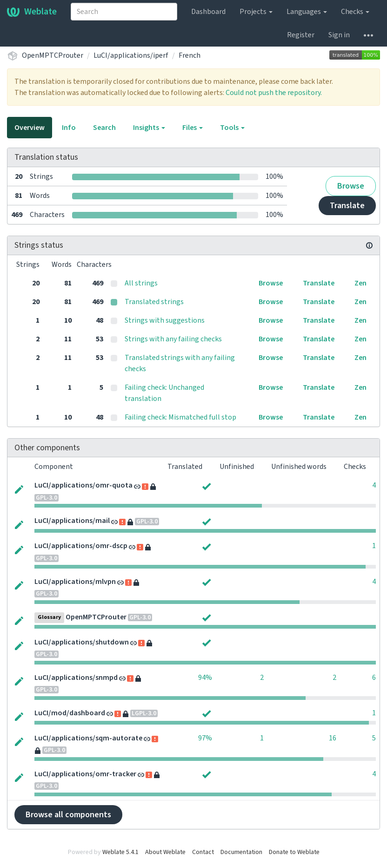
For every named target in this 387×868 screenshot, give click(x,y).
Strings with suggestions (165, 320)
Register (301, 35)
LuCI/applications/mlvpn (75, 582)
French (190, 55)
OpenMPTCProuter (53, 55)
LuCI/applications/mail (72, 521)
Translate (347, 206)
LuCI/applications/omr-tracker (85, 774)
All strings (141, 283)
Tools (232, 128)
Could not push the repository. (274, 93)
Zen (360, 283)
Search (104, 128)
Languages (307, 12)
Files (193, 128)
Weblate (32, 12)
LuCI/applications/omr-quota (83, 485)
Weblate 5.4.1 (120, 852)
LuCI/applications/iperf (131, 55)
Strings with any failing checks (173, 339)
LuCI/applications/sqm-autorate (88, 738)
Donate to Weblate (294, 852)
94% (205, 678)
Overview (30, 128)
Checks (355, 12)
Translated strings (154, 302)
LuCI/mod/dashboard (70, 713)
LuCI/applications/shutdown (82, 642)
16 (333, 738)
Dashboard (208, 12)
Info (69, 128)
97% (205, 738)
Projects (256, 12)
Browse (351, 186)
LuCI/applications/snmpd (76, 678)
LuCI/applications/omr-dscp (81, 546)
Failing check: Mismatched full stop (180, 417)
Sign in (339, 35)
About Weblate (165, 852)
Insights (149, 128)
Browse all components (68, 815)
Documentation (241, 852)
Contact (203, 852)
